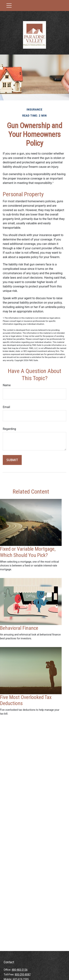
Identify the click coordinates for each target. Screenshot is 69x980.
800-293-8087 (23, 974)
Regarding (9, 429)
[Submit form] (12, 460)
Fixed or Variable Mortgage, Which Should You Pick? (28, 552)
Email (6, 407)
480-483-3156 (20, 970)
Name (7, 385)
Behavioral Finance (19, 628)
